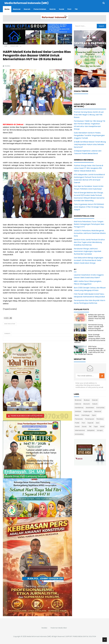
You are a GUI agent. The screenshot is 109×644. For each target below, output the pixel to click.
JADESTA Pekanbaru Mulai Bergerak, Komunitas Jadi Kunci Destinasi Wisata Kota (90, 233)
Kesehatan (90, 408)
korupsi (100, 430)
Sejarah (91, 423)
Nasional (98, 411)
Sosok (84, 427)
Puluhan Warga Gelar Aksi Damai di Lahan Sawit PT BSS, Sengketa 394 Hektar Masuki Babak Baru (88, 168)
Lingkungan (88, 411)
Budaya (87, 400)
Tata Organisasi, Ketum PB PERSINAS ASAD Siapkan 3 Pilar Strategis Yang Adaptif (89, 207)
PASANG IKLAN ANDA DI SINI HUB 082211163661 (27, 416)
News (77, 415)
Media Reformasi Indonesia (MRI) (39, 636)
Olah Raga (85, 415)
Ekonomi (87, 404)
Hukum (95, 404)
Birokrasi (78, 400)
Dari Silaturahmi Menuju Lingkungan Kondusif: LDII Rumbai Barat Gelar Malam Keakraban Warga (89, 260)
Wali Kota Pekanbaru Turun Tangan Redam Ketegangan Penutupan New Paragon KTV (89, 224)
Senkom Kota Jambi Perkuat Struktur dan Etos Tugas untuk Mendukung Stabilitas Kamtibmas (89, 242)
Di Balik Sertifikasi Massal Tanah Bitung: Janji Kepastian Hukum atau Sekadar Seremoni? (90, 144)
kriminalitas (79, 434)
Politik (77, 423)
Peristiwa (100, 419)
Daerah (95, 400)
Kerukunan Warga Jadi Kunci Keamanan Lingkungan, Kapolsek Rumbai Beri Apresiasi (88, 251)
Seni (98, 423)
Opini (94, 415)
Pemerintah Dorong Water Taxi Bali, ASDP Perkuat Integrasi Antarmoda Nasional (96, 328)
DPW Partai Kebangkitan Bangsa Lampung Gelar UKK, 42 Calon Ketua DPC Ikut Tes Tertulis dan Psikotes (90, 350)
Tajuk (96, 427)
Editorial (78, 404)
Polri (84, 423)
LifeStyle (78, 411)
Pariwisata (79, 419)
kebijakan (91, 430)
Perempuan (90, 419)
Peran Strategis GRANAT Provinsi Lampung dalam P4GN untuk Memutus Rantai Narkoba (90, 338)
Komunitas (100, 408)
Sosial (77, 427)
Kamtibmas (79, 408)
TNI (90, 427)
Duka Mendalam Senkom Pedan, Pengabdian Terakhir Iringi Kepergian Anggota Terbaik (89, 135)
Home (6, 46)
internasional (80, 430)
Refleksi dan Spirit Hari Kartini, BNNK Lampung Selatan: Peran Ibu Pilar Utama (97, 318)
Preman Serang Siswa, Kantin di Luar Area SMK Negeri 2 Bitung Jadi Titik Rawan (89, 115)
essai (102, 427)
